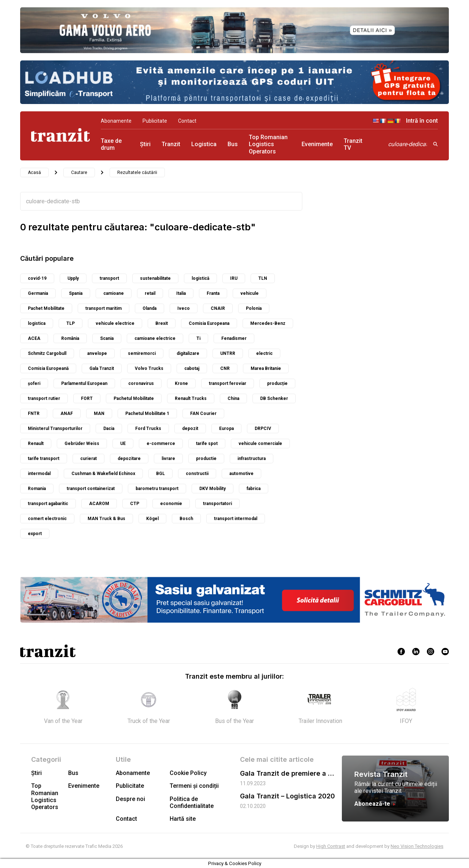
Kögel (152, 519)
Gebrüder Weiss (82, 444)
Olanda (149, 308)
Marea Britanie (266, 368)
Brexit (162, 323)
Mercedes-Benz (268, 323)
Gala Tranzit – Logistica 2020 (287, 796)
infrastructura (252, 459)
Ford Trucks (148, 429)
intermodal (39, 474)
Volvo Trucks (149, 368)
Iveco (184, 308)
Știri (145, 144)
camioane (114, 293)
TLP (71, 323)
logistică (200, 278)
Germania (38, 293)
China (233, 398)
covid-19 (37, 278)
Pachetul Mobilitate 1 (147, 413)
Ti (198, 338)
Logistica (204, 144)
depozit (190, 429)
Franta (213, 293)
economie (171, 504)
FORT (87, 398)
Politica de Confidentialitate (192, 802)
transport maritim (104, 308)
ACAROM (99, 504)
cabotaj (192, 368)
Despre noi (130, 799)
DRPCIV (263, 429)
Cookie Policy (188, 773)
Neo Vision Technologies (417, 846)
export (35, 534)
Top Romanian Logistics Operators (268, 144)
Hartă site (183, 819)
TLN (263, 278)
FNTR (34, 413)
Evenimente (317, 144)
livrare (168, 459)
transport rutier (44, 398)
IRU (234, 278)
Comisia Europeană (48, 368)
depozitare (129, 459)
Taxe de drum (111, 144)
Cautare (79, 173)
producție (277, 383)
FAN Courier (203, 413)
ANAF (67, 413)
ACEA (34, 338)
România (70, 338)
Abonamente (116, 121)
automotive (241, 474)
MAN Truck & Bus (106, 519)
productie (206, 459)
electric (264, 353)
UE (123, 444)
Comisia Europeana (209, 323)
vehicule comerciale (260, 444)
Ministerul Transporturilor (55, 429)
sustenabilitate (155, 278)
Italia (181, 293)
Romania (37, 489)
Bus (233, 144)
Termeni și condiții (194, 786)
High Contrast (331, 846)
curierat (88, 459)
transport (109, 278)
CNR (225, 368)
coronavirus (141, 383)
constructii (197, 474)
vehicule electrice (115, 323)
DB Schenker (274, 398)
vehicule (250, 293)
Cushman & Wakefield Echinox (103, 474)
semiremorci (142, 353)
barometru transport (157, 489)
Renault (36, 444)
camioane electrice (155, 338)
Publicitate (155, 121)
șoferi (34, 383)
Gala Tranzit (102, 368)
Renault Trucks (191, 398)
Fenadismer (234, 338)
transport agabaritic (48, 504)
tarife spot (207, 444)
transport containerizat (91, 489)
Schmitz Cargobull (47, 353)
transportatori (217, 504)
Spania (76, 293)
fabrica (254, 489)
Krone (181, 383)
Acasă (34, 173)
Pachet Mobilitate (46, 308)
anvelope (97, 353)
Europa (226, 429)
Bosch (186, 519)
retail (150, 293)
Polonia (254, 308)
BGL (160, 474)
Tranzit (171, 144)
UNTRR (228, 353)
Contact (187, 121)
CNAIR (218, 308)
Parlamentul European (84, 383)
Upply (73, 278)
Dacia (109, 429)
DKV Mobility (213, 489)
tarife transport (44, 459)
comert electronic (47, 519)
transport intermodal (236, 519)
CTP (135, 504)
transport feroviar (228, 383)
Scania (107, 338)
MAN (99, 413)
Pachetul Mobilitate (134, 398)
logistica (37, 323)
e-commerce (161, 444)
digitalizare (188, 353)
